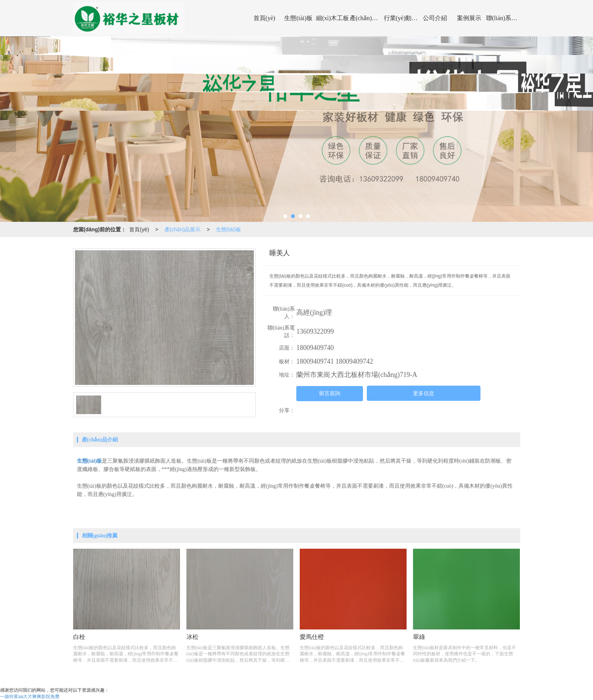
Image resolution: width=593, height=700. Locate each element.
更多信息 (424, 393)
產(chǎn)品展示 (367, 18)
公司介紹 (435, 18)
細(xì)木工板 (332, 18)
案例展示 (469, 18)
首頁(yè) (264, 18)
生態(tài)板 (298, 18)
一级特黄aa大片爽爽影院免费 (30, 697)
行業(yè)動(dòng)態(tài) (401, 18)
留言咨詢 (330, 393)
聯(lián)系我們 (503, 18)
